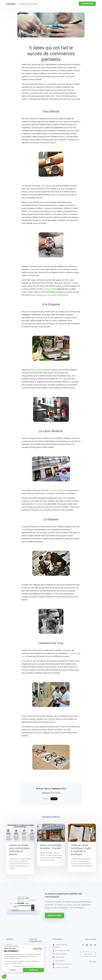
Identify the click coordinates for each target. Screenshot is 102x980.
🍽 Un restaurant (59, 961)
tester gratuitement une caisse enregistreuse (49, 295)
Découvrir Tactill (87, 4)
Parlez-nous (88, 954)
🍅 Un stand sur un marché (62, 964)
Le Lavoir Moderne (57, 490)
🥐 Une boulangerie (60, 954)
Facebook (47, 289)
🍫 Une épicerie (58, 957)
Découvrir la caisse (54, 915)
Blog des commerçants (36, 940)
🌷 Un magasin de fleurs (61, 950)
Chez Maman (46, 186)
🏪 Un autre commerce (61, 967)
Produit (9, 945)
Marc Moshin (37, 370)
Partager (45, 799)
